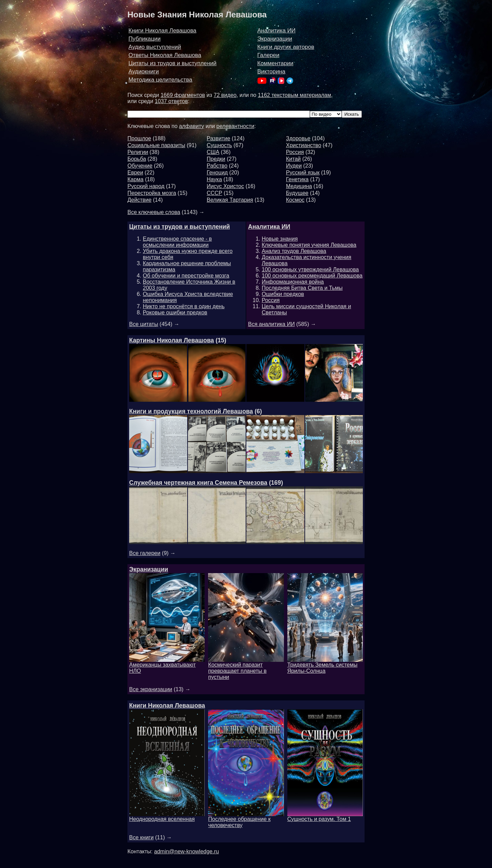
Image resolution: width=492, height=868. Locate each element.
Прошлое (139, 138)
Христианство (304, 145)
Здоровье (298, 138)
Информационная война (293, 282)
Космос (295, 200)
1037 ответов (171, 101)
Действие (139, 200)
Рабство (217, 166)
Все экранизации (151, 689)
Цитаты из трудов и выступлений (173, 63)
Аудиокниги (144, 72)
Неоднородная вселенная (167, 817)
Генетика (297, 179)
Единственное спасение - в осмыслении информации (177, 242)
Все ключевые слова (154, 212)
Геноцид (217, 173)
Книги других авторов (286, 47)
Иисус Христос (225, 186)
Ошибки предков (283, 294)
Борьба (137, 159)
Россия (295, 152)
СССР (214, 193)
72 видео (225, 95)
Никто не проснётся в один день (184, 306)
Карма (135, 179)
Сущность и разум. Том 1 (325, 817)
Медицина (299, 186)
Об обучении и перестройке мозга (186, 276)
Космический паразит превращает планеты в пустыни (246, 668)
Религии (138, 152)
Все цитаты (144, 324)
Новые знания (280, 239)
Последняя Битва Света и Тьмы (302, 288)
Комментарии (275, 63)
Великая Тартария (230, 200)
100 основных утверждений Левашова (310, 269)
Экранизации (275, 39)
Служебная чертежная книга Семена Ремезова (198, 483)
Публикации (145, 39)
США (213, 152)
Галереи (268, 55)
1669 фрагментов (183, 95)
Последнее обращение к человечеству (246, 820)
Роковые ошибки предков (175, 312)
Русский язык (303, 173)
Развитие (218, 138)
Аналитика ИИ (276, 31)
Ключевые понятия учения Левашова (309, 245)
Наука (214, 179)
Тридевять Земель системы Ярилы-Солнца (325, 665)
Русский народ (146, 186)
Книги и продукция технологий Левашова (191, 411)
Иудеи (294, 166)
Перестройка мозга (152, 193)
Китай (293, 159)
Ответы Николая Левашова (165, 55)
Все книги (141, 837)
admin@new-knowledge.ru (187, 851)
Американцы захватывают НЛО (167, 665)
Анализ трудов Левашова (294, 251)
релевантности (235, 126)
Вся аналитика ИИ (271, 324)
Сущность (219, 145)
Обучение (140, 166)
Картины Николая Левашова (172, 340)
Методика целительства (160, 80)
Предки (216, 159)
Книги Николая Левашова (162, 31)
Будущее (297, 193)
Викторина (271, 72)
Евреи (135, 173)
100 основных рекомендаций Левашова (312, 276)
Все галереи (145, 553)
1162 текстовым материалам (295, 95)
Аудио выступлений (155, 47)
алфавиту (192, 126)
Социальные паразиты (156, 145)
